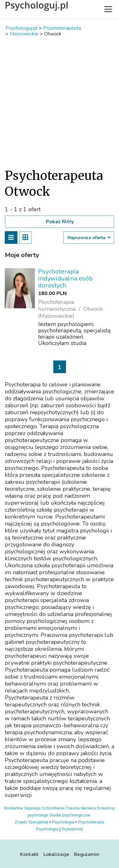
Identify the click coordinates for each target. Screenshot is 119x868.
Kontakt (29, 854)
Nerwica (88, 808)
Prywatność (72, 829)
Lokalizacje (56, 854)
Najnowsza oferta (89, 238)
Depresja (32, 808)
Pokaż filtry (60, 222)
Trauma (73, 808)
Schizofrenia (53, 808)
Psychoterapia (91, 822)
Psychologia (63, 822)
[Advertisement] (60, 102)
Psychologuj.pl (36, 5)
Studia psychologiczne (70, 815)
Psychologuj (47, 829)
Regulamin (87, 854)
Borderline (13, 808)
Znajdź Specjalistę (32, 822)
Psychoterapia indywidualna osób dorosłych (65, 278)
